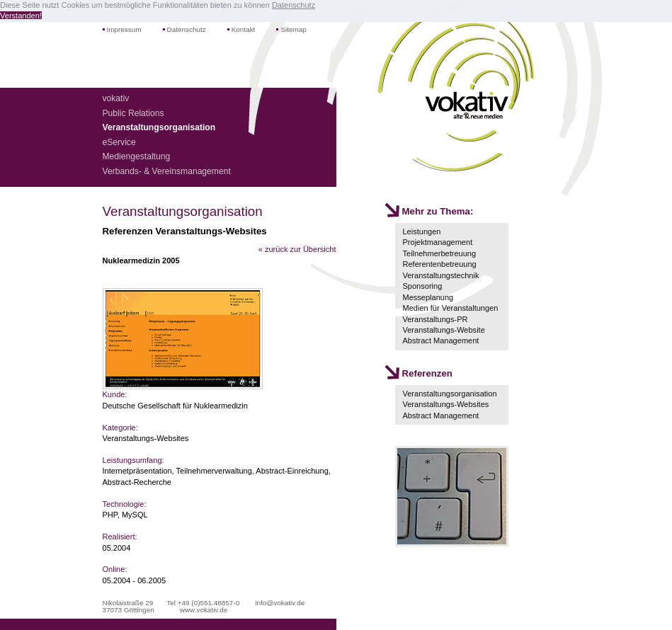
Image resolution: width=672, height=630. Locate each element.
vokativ (116, 98)
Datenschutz (187, 29)
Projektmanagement (437, 242)
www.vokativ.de (204, 610)
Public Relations (133, 113)
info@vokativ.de (280, 603)
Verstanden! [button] (21, 16)
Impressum (124, 29)
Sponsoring (422, 286)
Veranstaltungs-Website (443, 330)
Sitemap (293, 29)
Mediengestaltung (137, 156)
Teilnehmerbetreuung (439, 253)
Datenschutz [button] (294, 5)
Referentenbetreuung (439, 264)
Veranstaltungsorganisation (449, 394)
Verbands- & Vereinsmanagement (167, 171)
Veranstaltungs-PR (435, 319)
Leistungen (421, 231)
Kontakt (244, 29)
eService (119, 142)
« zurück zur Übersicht (297, 249)
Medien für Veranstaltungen (450, 308)
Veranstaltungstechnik (440, 275)
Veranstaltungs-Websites (445, 404)
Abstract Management (440, 340)
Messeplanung (428, 297)
